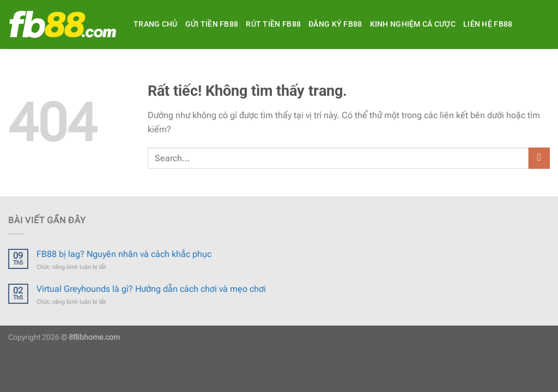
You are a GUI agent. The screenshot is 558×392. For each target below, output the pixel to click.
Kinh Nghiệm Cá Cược (413, 24)
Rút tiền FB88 (273, 24)
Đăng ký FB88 (335, 24)
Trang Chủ (156, 24)
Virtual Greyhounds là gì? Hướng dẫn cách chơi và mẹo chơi (151, 289)
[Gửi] (539, 158)
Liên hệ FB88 (488, 24)
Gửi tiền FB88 (212, 24)
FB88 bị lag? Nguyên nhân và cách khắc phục (124, 254)
